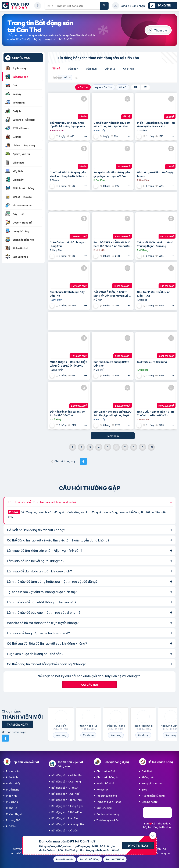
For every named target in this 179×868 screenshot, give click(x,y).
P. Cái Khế (12, 802)
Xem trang (61, 735)
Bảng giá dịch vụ (152, 783)
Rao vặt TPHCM (115, 859)
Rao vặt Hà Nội (65, 859)
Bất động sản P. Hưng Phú (67, 812)
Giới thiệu (147, 771)
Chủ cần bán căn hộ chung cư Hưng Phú (68, 244)
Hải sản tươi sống (107, 796)
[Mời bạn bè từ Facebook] (5, 738)
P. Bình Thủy (13, 783)
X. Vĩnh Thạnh (14, 814)
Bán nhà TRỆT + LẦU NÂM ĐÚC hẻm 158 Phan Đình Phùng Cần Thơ (112, 244)
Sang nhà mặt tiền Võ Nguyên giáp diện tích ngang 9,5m (112, 174)
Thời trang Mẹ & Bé (108, 820)
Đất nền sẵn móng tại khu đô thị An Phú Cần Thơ (67, 413)
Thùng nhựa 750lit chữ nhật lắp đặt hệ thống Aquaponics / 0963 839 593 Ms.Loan (69, 124)
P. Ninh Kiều (13, 771)
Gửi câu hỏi (89, 684)
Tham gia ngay (17, 724)
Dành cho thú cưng (108, 814)
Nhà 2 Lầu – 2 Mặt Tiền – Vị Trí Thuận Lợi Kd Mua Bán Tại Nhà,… (155, 413)
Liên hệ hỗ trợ (150, 802)
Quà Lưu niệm (104, 808)
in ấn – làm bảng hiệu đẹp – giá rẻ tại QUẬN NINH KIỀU (156, 124)
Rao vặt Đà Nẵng (90, 859)
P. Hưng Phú (13, 820)
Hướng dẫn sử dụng (153, 796)
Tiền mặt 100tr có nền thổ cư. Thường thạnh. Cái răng (155, 244)
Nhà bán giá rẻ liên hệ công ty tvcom (155, 174)
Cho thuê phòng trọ (108, 777)
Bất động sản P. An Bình (65, 818)
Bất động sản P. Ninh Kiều (66, 775)
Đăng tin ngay (138, 845)
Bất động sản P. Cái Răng (66, 781)
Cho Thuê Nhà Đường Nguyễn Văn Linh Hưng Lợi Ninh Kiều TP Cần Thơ (69, 174)
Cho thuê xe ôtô (106, 771)
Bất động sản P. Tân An (65, 787)
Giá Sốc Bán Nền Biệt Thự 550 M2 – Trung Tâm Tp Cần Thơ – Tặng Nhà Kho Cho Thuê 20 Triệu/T (112, 124)
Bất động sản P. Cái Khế (65, 794)
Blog (144, 789)
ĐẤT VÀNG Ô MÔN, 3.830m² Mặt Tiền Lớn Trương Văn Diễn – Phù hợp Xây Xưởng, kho (112, 294)
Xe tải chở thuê (105, 783)
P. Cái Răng (13, 789)
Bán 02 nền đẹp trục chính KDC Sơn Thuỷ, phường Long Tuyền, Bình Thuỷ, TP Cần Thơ (112, 413)
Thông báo (148, 777)
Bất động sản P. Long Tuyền (67, 806)
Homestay (103, 789)
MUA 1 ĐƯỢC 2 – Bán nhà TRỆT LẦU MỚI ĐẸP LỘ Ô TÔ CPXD (68, 364)
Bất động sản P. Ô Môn (65, 830)
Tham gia (161, 30)
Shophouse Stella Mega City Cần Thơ (67, 294)
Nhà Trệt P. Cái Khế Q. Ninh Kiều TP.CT (154, 294)
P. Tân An (11, 796)
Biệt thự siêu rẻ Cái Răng (152, 362)
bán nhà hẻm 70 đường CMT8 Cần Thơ (111, 364)
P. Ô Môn (11, 826)
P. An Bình (12, 777)
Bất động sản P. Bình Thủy (67, 800)
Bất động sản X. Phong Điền (68, 824)
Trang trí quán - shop (109, 802)
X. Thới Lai (12, 808)
